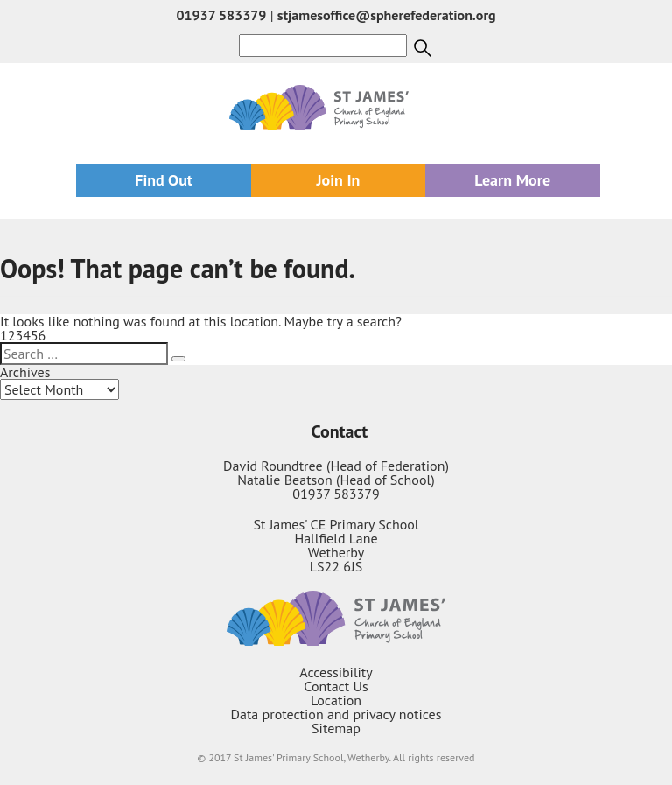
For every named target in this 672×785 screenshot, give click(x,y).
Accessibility (336, 672)
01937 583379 (221, 15)
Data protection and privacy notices (336, 714)
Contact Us (336, 686)
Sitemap (336, 728)
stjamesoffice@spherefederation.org (387, 15)
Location (336, 700)
